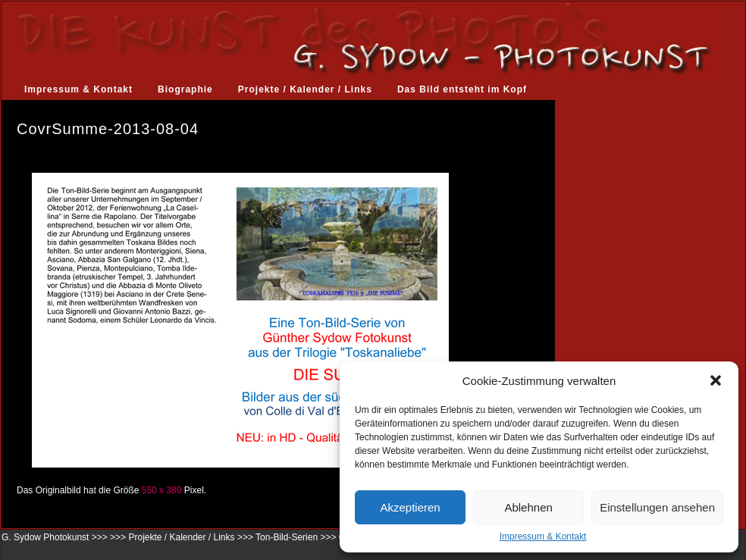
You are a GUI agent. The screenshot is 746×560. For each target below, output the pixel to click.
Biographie (185, 89)
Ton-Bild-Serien (287, 537)
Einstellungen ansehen (657, 507)
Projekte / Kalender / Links (305, 89)
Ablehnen (528, 507)
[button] (716, 380)
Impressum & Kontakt (543, 537)
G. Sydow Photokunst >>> (55, 537)
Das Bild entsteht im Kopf (462, 89)
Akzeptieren (410, 507)
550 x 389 (162, 490)
